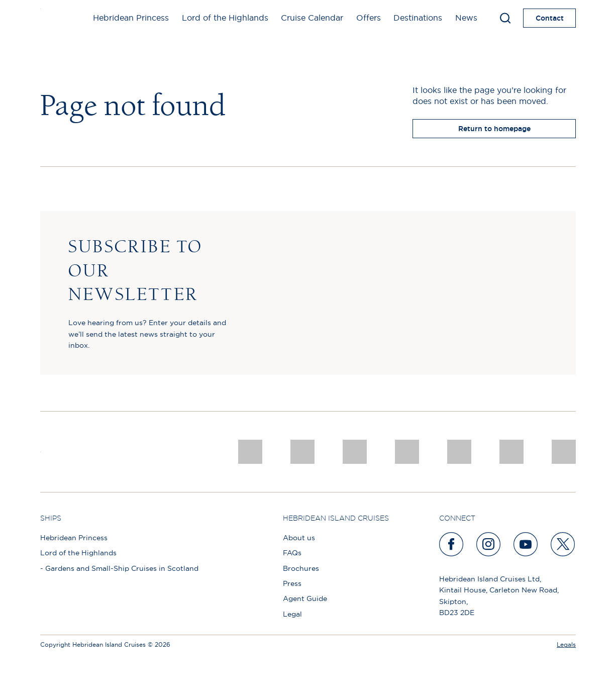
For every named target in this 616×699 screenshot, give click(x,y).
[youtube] (526, 544)
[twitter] (563, 544)
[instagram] (489, 544)
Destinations (418, 18)
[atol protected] (564, 452)
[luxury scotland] (459, 452)
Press (292, 583)
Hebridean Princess (131, 18)
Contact (550, 18)
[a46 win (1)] (355, 452)
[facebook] (452, 544)
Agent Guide (305, 598)
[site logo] (57, 18)
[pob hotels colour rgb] (407, 452)
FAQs (292, 553)
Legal (292, 614)
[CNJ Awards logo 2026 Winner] (250, 452)
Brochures (301, 568)
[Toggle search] (505, 18)
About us (299, 538)
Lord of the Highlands (225, 18)
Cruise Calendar (312, 18)
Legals (566, 644)
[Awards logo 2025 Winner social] (302, 452)
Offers (369, 18)
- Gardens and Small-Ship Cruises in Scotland (119, 568)
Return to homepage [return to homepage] (494, 129)
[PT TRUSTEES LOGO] (511, 452)
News (466, 18)
